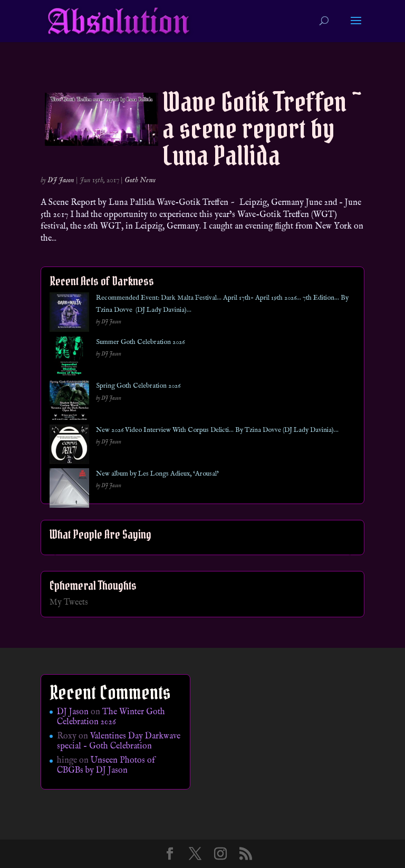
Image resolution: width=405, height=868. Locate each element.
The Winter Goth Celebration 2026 (111, 717)
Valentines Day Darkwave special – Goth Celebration (119, 741)
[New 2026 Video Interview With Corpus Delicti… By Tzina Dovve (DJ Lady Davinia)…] (69, 446)
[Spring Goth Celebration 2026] (69, 402)
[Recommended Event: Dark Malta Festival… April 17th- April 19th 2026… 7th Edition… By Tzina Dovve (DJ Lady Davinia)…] (69, 314)
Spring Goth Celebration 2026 (138, 386)
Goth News (140, 180)
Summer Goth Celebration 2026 (140, 342)
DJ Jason (61, 180)
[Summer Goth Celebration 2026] (69, 358)
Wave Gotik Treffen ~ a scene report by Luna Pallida (262, 129)
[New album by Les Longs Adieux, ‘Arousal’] (69, 490)
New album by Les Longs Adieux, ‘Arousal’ (157, 474)
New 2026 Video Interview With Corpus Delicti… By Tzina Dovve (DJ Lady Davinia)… (217, 430)
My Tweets (69, 603)
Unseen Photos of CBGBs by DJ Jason (106, 766)
